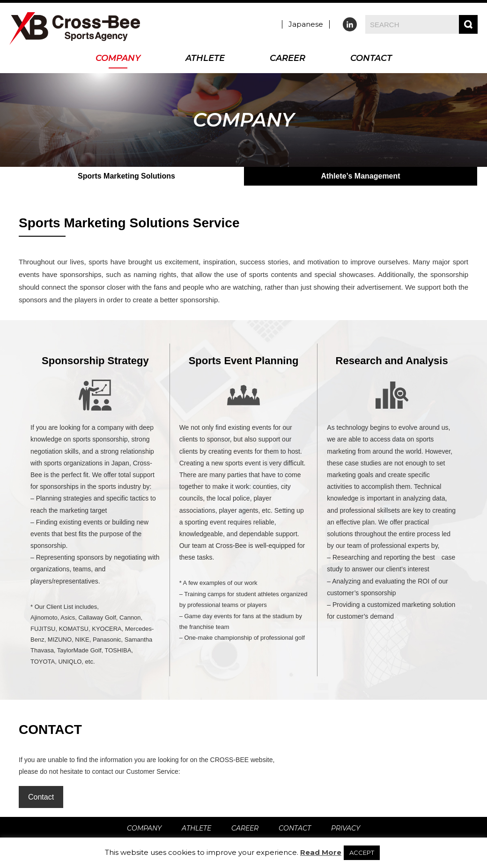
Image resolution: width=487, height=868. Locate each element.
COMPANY (118, 59)
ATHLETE (205, 59)
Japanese (306, 24)
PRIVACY (346, 828)
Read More (321, 852)
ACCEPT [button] (362, 853)
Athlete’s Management (360, 176)
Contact (41, 797)
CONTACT (371, 59)
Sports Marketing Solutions (126, 176)
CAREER (288, 59)
